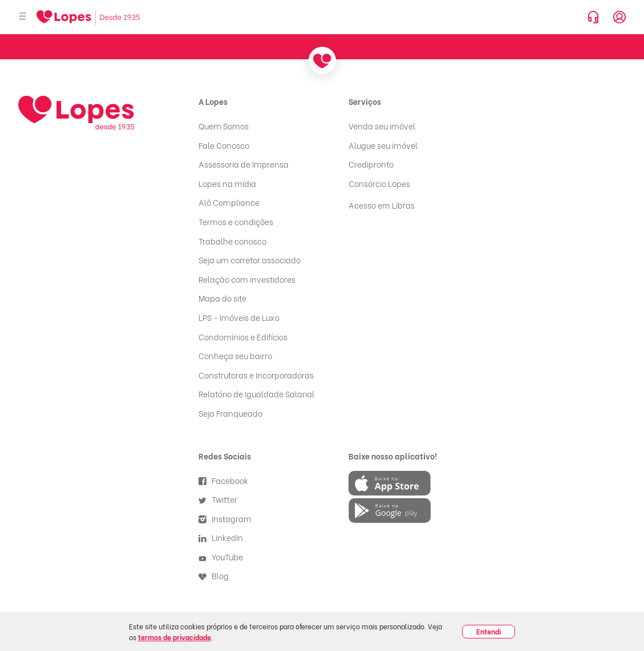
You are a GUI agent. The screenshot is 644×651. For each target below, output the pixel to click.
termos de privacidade (175, 637)
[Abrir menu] (23, 17)
